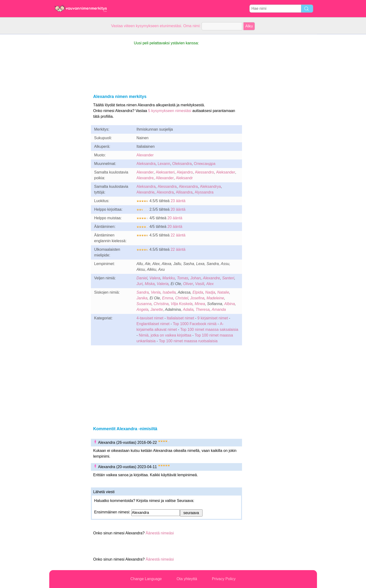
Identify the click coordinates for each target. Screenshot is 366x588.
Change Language (146, 579)
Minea (200, 304)
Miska (150, 284)
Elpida (198, 292)
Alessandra (167, 187)
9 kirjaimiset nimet (213, 318)
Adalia (188, 309)
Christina (161, 304)
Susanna (144, 304)
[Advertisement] (68, 106)
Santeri (228, 278)
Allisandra (184, 192)
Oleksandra (182, 164)
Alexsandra (188, 187)
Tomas (183, 278)
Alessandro (204, 172)
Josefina (197, 298)
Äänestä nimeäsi (160, 533)
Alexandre (145, 178)
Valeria (163, 284)
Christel (182, 298)
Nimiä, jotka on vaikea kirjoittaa (165, 335)
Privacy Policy (224, 579)
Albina (229, 304)
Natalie (223, 292)
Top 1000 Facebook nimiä (195, 324)
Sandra (143, 292)
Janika (142, 298)
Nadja (210, 292)
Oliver (188, 284)
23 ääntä (178, 201)
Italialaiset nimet (181, 318)
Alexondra (165, 192)
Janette (157, 309)
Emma (168, 298)
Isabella (169, 292)
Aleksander (226, 172)
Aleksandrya (210, 187)
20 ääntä (178, 209)
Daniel (142, 278)
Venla (156, 292)
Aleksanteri (165, 172)
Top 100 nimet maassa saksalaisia (209, 330)
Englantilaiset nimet (153, 324)
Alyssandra (204, 192)
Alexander (145, 155)
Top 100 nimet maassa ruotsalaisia (188, 341)
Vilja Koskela (182, 304)
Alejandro (185, 172)
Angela (143, 309)
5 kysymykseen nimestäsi (170, 111)
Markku (168, 278)
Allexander (165, 178)
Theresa (203, 309)
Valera (155, 278)
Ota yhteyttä (187, 579)
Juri (140, 284)
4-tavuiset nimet (150, 318)
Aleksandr (184, 178)
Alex (210, 284)
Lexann (164, 164)
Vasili (200, 284)
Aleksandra (146, 164)
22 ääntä (178, 235)
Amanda (219, 309)
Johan (196, 278)
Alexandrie (146, 192)
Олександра (205, 164)
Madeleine (215, 298)
